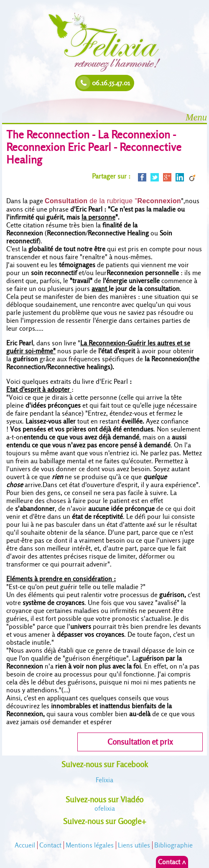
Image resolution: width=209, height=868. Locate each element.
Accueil (25, 845)
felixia (105, 808)
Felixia (104, 780)
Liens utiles (134, 845)
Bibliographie (173, 845)
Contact (50, 845)
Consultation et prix (140, 742)
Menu (196, 117)
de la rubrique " (113, 201)
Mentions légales (90, 845)
